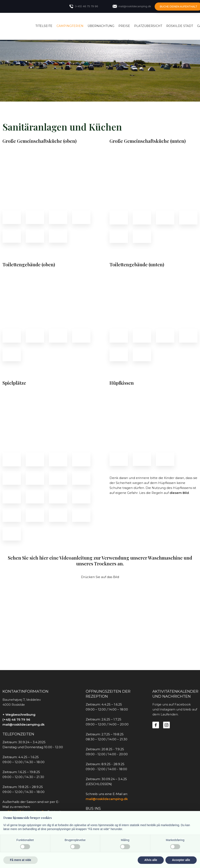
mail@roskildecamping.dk (23, 724)
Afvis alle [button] (151, 860)
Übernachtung (101, 26)
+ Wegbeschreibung (19, 715)
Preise (124, 26)
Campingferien (70, 26)
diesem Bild (179, 493)
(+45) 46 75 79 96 (16, 719)
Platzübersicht (148, 26)
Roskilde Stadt (180, 26)
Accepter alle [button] (181, 860)
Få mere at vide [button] (20, 860)
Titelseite (44, 26)
